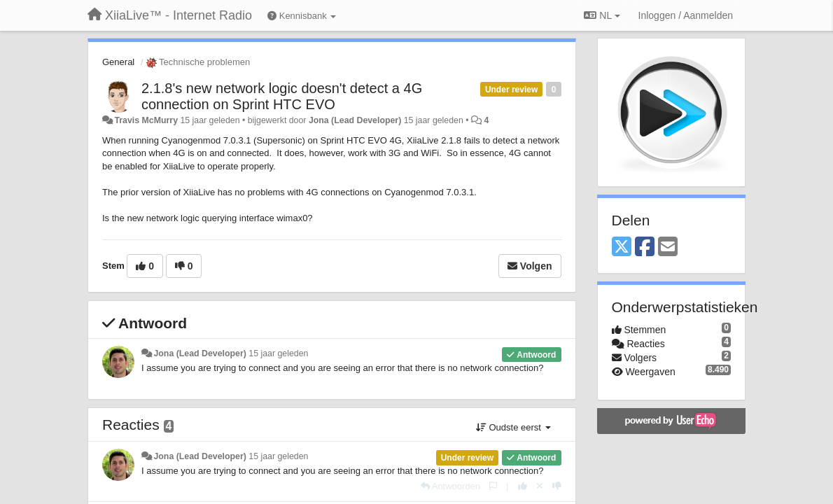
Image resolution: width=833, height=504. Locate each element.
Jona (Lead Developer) (355, 120)
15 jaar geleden (278, 353)
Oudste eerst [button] (513, 427)
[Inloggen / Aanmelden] (686, 15)
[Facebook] (645, 247)
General (118, 62)
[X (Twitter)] (622, 247)
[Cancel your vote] (540, 486)
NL (602, 15)
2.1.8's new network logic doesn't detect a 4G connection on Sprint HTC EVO (282, 96)
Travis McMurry (146, 120)
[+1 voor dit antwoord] (523, 486)
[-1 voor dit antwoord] (557, 486)
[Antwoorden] (450, 486)
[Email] (668, 247)
